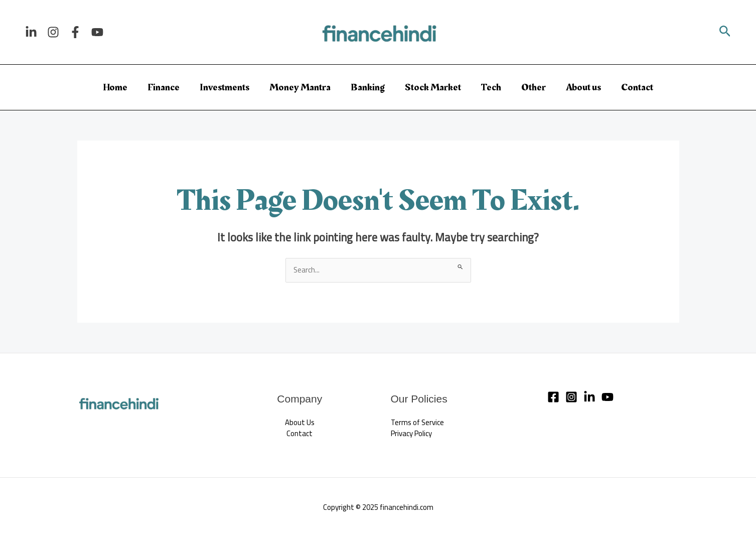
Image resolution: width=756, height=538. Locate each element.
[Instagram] (53, 32)
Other (534, 87)
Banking (368, 87)
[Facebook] (75, 32)
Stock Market (433, 87)
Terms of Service (418, 422)
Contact (637, 87)
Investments (224, 87)
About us (583, 87)
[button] (725, 32)
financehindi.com (407, 508)
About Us (300, 422)
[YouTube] (97, 32)
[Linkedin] (31, 32)
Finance (164, 87)
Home (115, 87)
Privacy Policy (412, 434)
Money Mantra (300, 87)
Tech (491, 87)
